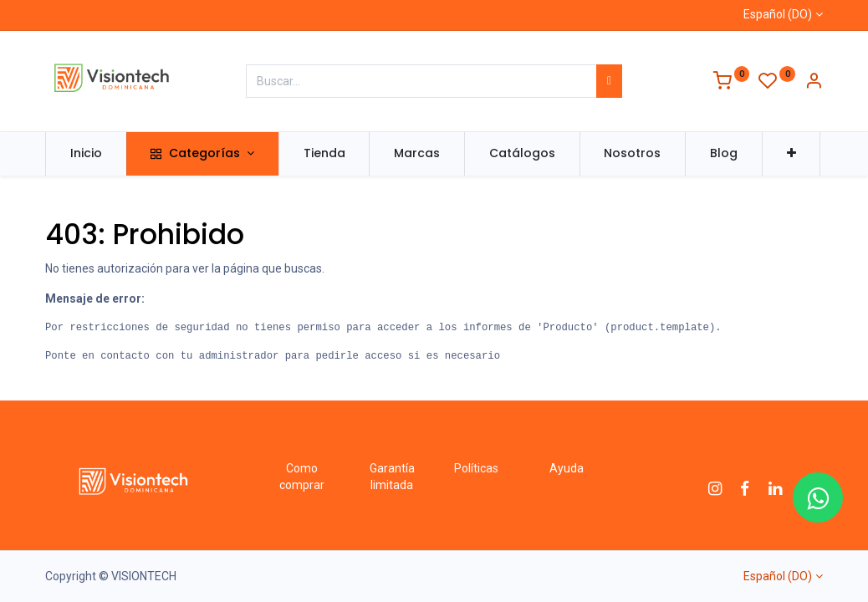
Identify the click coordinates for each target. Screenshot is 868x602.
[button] (791, 154)
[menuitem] (86, 154)
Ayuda (567, 468)
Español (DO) (778, 14)
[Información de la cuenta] (814, 83)
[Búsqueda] (609, 81)
